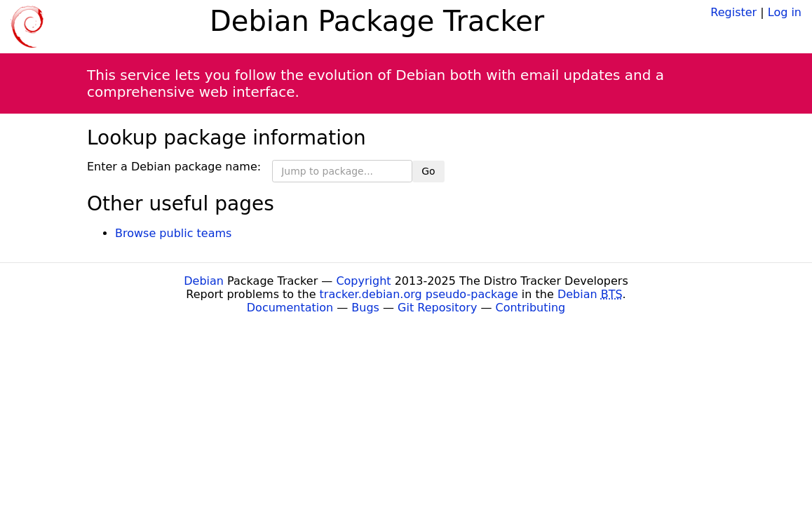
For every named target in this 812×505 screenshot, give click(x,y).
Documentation (290, 308)
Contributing (531, 308)
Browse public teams (173, 233)
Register (733, 12)
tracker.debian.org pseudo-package (419, 294)
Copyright (363, 281)
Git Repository (437, 308)
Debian (204, 281)
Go (428, 171)
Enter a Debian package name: (174, 167)
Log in (785, 12)
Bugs (365, 308)
